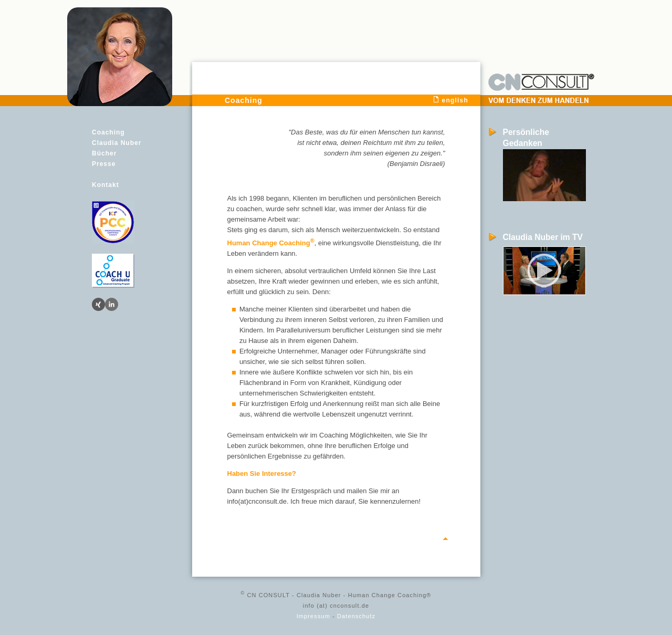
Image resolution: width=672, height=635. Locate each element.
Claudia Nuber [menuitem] (117, 143)
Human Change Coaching (271, 243)
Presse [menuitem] (104, 164)
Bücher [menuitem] (104, 153)
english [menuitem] (455, 100)
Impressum (313, 616)
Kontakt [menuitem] (106, 185)
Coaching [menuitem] (108, 132)
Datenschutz (356, 616)
